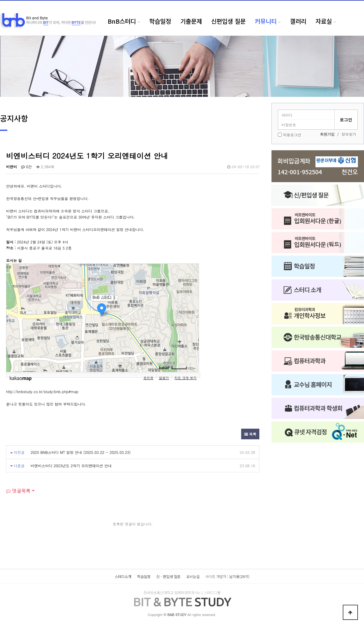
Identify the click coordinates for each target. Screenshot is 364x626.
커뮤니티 (266, 21)
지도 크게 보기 (185, 378)
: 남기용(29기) (227, 576)
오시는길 (193, 576)
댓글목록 (18, 491)
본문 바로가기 (0, 0)
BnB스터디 (122, 21)
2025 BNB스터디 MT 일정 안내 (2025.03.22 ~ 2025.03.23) (81, 452)
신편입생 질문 (228, 21)
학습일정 (160, 21)
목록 (250, 434)
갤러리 (298, 21)
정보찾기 (349, 134)
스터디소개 (123, 576)
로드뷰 (148, 378)
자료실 (324, 21)
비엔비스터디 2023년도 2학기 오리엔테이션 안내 (71, 466)
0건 (27, 167)
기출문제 (191, 21)
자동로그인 (292, 135)
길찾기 (164, 378)
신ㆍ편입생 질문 (168, 576)
